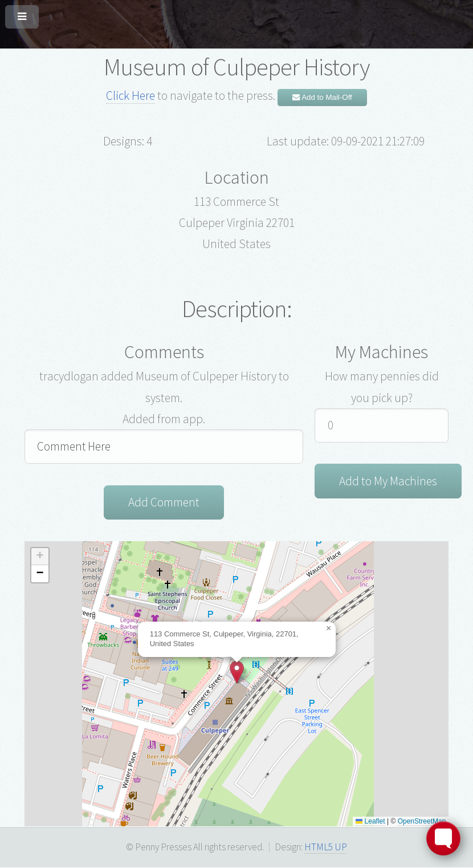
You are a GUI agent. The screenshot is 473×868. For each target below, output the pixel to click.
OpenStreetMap (422, 822)
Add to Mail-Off (322, 97)
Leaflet (370, 822)
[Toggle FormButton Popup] (443, 838)
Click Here (131, 96)
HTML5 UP (326, 847)
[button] (237, 672)
